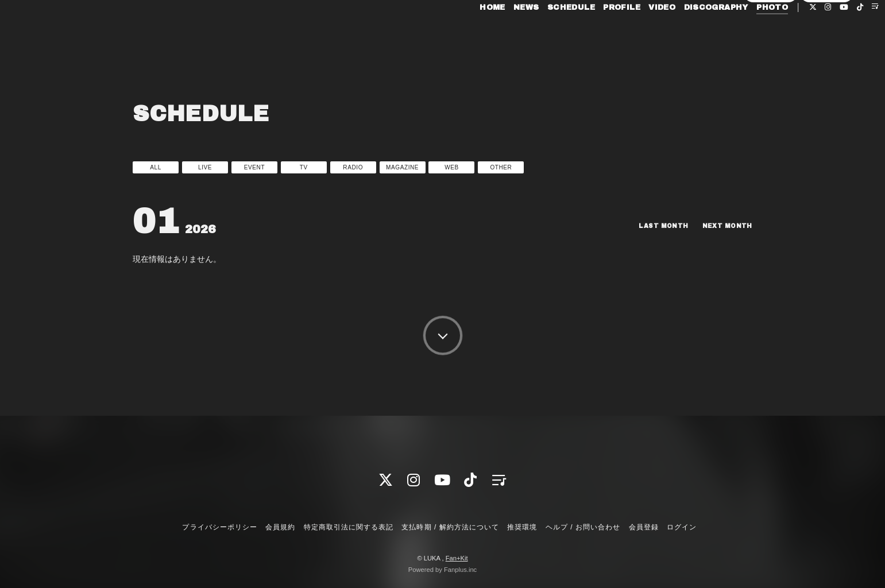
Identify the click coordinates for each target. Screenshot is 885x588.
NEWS (500, 33)
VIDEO (635, 33)
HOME (466, 33)
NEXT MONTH (724, 226)
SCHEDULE (545, 33)
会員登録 (771, 53)
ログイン (827, 53)
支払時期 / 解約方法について (450, 527)
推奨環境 (522, 527)
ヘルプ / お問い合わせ (583, 527)
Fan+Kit (457, 558)
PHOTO (746, 33)
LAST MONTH (653, 226)
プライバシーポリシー (219, 527)
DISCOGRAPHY (689, 33)
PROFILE (595, 33)
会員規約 (280, 527)
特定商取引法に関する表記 (349, 527)
